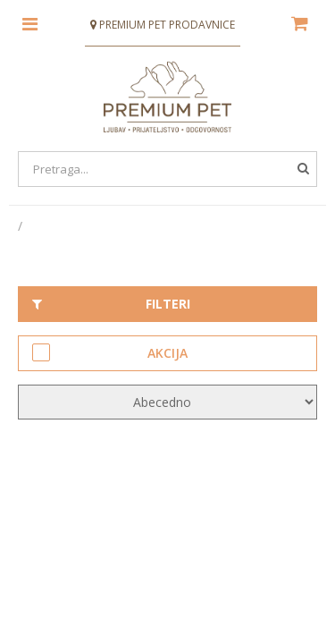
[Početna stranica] (21, 226)
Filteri (111, 304)
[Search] (167, 169)
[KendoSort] (167, 402)
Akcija (110, 352)
